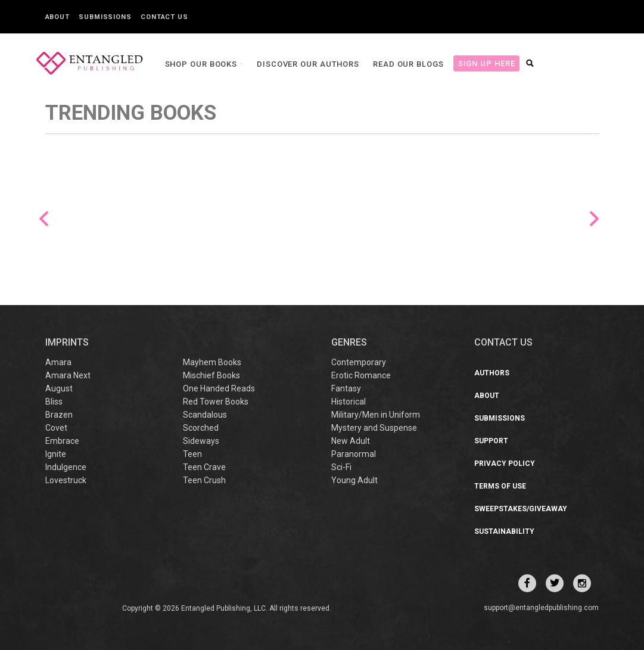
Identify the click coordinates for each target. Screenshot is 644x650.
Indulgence (66, 467)
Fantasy (346, 388)
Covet (56, 428)
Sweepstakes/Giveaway (521, 509)
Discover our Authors (308, 64)
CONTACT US (503, 342)
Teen (192, 454)
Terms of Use (500, 486)
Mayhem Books (212, 362)
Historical (349, 402)
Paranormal (354, 454)
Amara (58, 362)
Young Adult (354, 480)
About (58, 17)
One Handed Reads (219, 388)
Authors (492, 373)
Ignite (56, 454)
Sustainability (504, 531)
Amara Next (68, 375)
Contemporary (359, 362)
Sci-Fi (341, 467)
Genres (349, 342)
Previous (44, 219)
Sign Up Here (487, 63)
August (59, 388)
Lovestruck (66, 480)
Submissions (105, 17)
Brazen (59, 415)
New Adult (351, 441)
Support (491, 441)
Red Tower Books (216, 402)
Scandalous (205, 415)
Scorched (201, 428)
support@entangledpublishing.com (541, 608)
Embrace (62, 441)
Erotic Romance (361, 375)
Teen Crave (204, 467)
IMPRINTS (67, 342)
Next (594, 219)
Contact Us (164, 17)
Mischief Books (211, 375)
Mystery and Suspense (374, 428)
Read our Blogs (408, 64)
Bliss (54, 402)
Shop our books (203, 64)
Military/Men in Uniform (376, 415)
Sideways (201, 441)
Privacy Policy (505, 464)
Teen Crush (204, 480)
